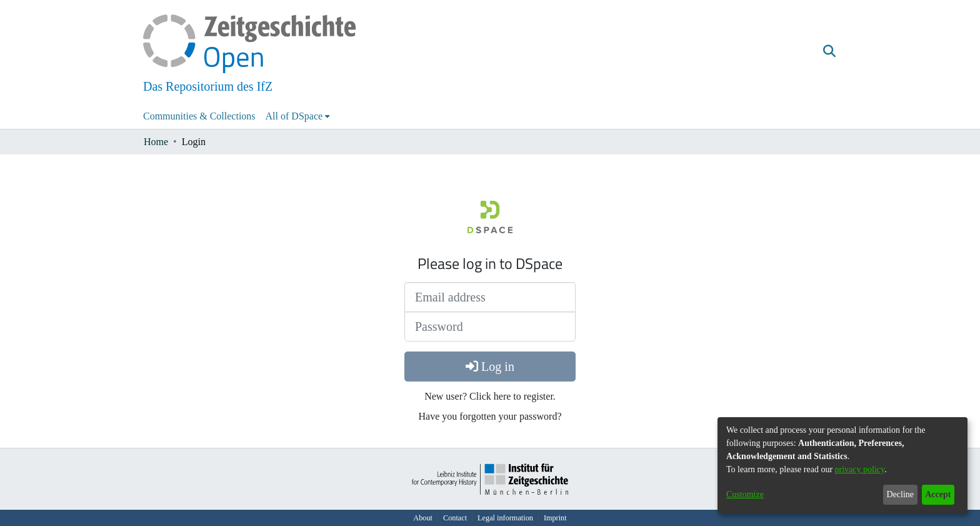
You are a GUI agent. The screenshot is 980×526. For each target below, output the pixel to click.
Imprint (555, 518)
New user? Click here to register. (490, 396)
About (423, 518)
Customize (745, 494)
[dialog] (842, 465)
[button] (829, 52)
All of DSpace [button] (294, 116)
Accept (938, 494)
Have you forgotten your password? (490, 416)
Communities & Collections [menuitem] (199, 116)
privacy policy (860, 469)
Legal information (505, 518)
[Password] (490, 326)
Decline (900, 494)
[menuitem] (298, 116)
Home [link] (156, 142)
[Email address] (490, 297)
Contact (455, 518)
